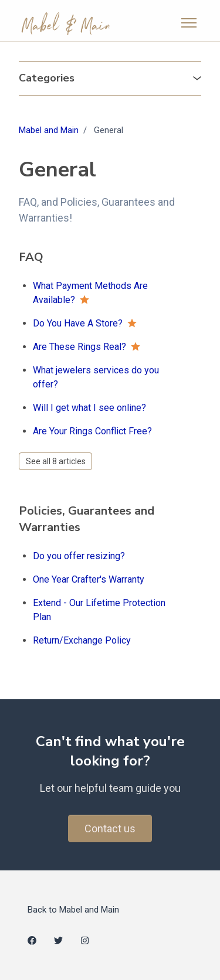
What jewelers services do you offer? (96, 377)
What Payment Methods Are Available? (90, 293)
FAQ (31, 257)
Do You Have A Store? (78, 323)
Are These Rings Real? (79, 347)
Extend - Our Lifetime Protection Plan (99, 610)
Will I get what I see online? (89, 408)
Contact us (110, 828)
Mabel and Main (49, 130)
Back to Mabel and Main (73, 910)
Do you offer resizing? (79, 556)
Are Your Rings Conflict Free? (92, 431)
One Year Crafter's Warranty (89, 579)
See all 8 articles (56, 461)
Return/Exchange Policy (82, 640)
